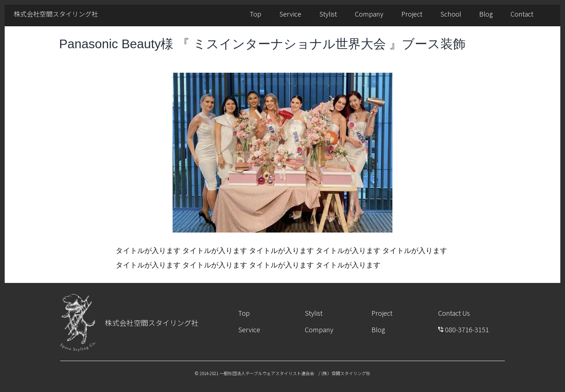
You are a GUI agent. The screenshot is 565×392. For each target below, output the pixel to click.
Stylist (328, 14)
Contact (522, 14)
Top (255, 14)
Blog (486, 14)
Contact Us (454, 313)
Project (412, 14)
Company (369, 14)
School (451, 14)
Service (290, 14)
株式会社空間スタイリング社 (56, 14)
